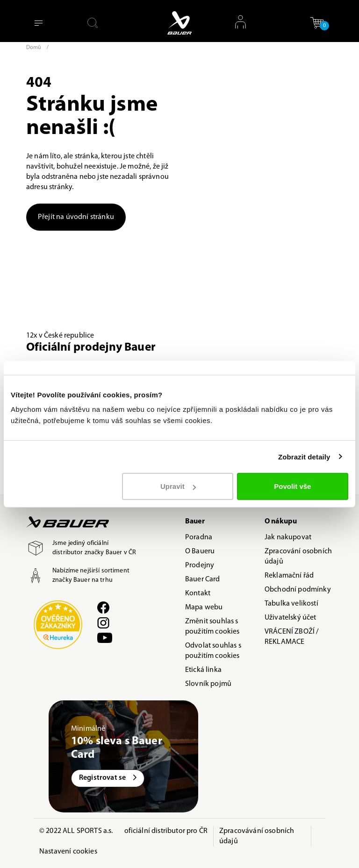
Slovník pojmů (208, 684)
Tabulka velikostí (291, 604)
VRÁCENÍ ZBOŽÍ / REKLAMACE (291, 637)
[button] (317, 23)
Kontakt (198, 593)
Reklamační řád (289, 576)
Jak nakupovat (288, 537)
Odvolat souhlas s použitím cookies (213, 651)
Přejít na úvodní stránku (76, 217)
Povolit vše (292, 486)
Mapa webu (204, 607)
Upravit (178, 486)
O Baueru (200, 551)
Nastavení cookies (68, 852)
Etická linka (203, 670)
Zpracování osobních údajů (298, 557)
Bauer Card (203, 579)
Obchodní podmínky (298, 590)
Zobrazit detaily (304, 456)
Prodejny (200, 565)
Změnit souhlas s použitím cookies (212, 627)
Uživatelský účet (291, 618)
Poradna (199, 537)
